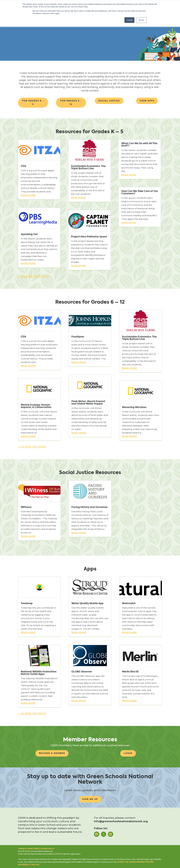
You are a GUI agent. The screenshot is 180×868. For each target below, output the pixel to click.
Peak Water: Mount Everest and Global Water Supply (88, 402)
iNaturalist (129, 603)
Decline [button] (141, 20)
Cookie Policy (47, 849)
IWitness (26, 507)
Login (128, 753)
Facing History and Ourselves (90, 507)
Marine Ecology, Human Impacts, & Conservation (36, 406)
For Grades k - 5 (33, 103)
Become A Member (52, 753)
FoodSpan (78, 337)
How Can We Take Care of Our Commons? (140, 192)
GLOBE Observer (82, 672)
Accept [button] (129, 20)
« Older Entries (33, 276)
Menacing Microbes (134, 407)
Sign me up (90, 799)
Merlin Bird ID (130, 672)
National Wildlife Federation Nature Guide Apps (39, 673)
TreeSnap (27, 603)
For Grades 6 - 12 (71, 103)
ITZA (23, 166)
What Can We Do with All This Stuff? (139, 145)
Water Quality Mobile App (87, 603)
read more (28, 195)
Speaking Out (29, 234)
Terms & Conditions (28, 849)
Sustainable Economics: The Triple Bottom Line (88, 167)
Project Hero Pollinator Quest (89, 237)
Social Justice (109, 101)
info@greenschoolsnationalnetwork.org (121, 821)
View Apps (147, 101)
